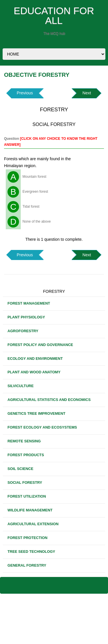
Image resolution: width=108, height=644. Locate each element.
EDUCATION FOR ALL (54, 16)
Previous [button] (25, 93)
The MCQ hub (54, 33)
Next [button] (87, 93)
